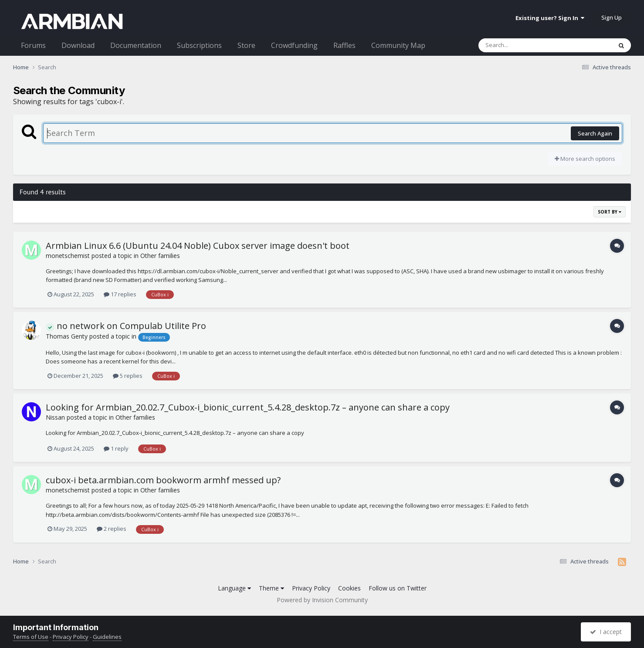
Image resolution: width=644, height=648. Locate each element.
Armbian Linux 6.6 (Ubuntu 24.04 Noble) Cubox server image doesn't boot (198, 246)
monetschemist (68, 256)
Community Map (398, 45)
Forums (33, 45)
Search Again (595, 133)
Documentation (136, 45)
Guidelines (107, 637)
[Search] (522, 45)
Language (234, 588)
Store (246, 45)
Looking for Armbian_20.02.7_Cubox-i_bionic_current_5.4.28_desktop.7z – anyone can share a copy (248, 407)
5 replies (128, 376)
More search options (585, 159)
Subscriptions (199, 45)
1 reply (116, 448)
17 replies (120, 294)
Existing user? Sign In (550, 18)
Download (78, 45)
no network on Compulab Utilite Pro (126, 326)
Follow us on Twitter (398, 588)
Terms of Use (31, 637)
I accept (606, 632)
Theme (271, 588)
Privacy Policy (311, 588)
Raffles (344, 45)
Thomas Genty (67, 336)
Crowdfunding (294, 45)
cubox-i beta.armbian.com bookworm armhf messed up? (163, 480)
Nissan (55, 417)
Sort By (610, 212)
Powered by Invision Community (322, 600)
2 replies (112, 529)
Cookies (349, 588)
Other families (160, 256)
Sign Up (612, 17)
